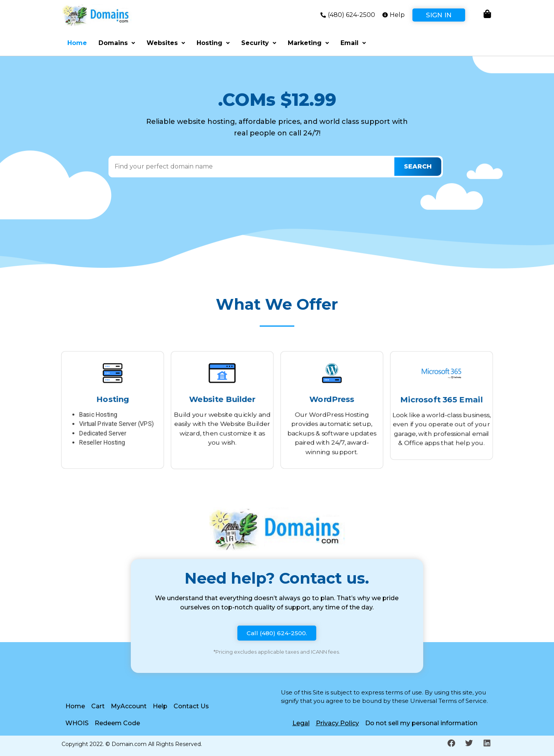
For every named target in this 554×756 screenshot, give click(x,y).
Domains (117, 43)
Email (353, 43)
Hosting (213, 43)
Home (77, 43)
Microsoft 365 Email (441, 399)
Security (259, 43)
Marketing (308, 43)
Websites (166, 43)
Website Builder (222, 398)
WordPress (332, 398)
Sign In (439, 15)
